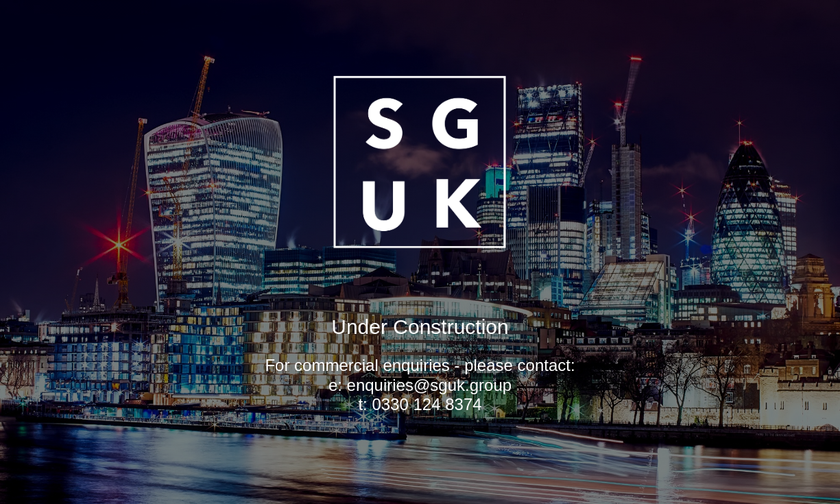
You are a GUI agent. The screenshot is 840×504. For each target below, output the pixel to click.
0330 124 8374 (427, 404)
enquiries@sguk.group (430, 385)
